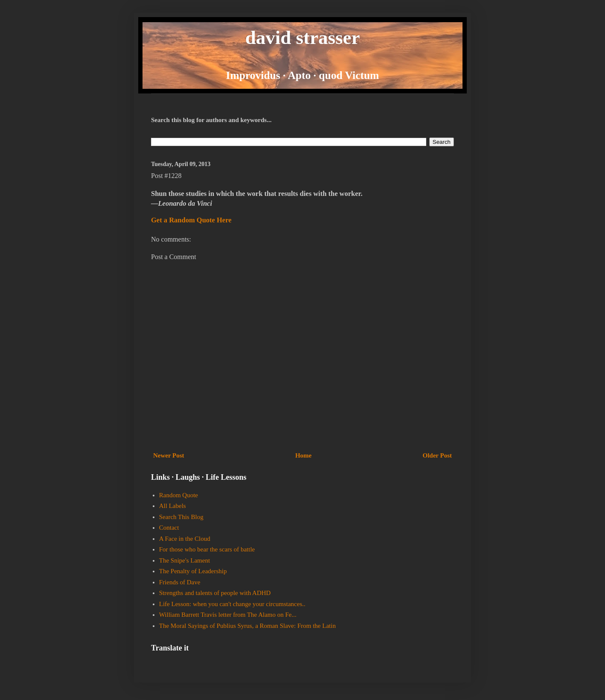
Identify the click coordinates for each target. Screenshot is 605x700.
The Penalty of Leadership (193, 571)
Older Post (437, 455)
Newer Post (169, 455)
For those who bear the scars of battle (207, 549)
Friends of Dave (180, 582)
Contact (169, 528)
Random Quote (179, 495)
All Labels (173, 506)
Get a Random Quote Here (191, 220)
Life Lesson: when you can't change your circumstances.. (232, 604)
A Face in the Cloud (185, 539)
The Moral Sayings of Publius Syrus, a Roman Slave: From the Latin (247, 626)
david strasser (303, 38)
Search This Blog (181, 517)
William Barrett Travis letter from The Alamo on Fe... (228, 615)
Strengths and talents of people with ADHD (215, 593)
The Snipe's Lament (185, 560)
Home (303, 455)
